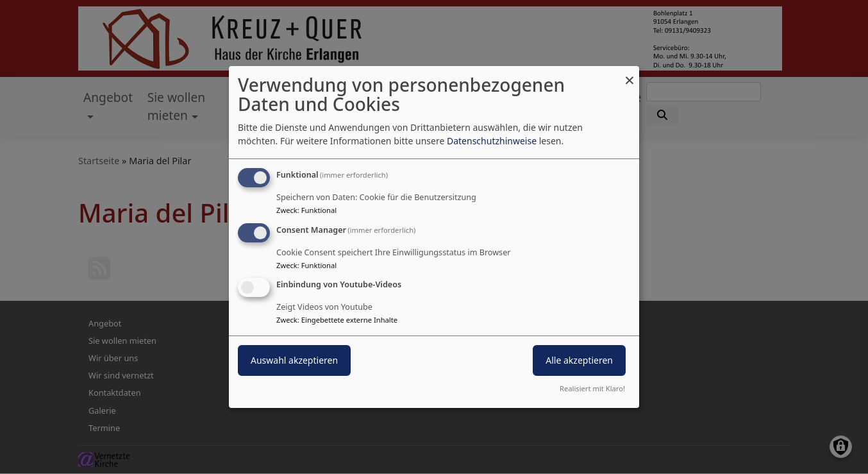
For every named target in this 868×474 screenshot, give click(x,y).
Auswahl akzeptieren (294, 361)
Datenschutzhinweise (492, 141)
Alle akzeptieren (579, 361)
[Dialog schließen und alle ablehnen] (630, 74)
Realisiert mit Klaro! (592, 388)
